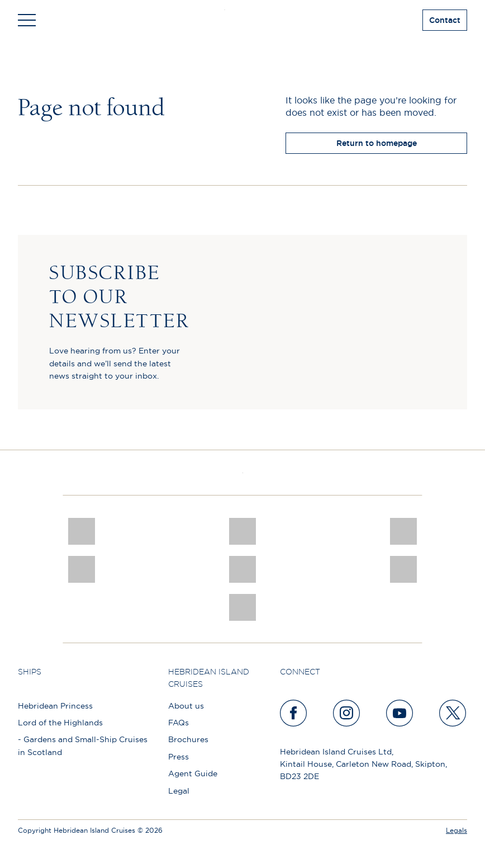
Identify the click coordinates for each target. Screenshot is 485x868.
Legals (457, 830)
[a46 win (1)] (403, 531)
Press (179, 757)
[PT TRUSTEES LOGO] (403, 569)
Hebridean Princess (55, 706)
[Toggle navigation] (27, 20)
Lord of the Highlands (60, 723)
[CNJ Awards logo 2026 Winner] (82, 531)
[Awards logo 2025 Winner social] (242, 531)
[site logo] (243, 20)
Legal (179, 791)
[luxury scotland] (242, 569)
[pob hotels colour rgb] (82, 569)
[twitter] (453, 713)
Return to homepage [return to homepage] (377, 143)
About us (186, 706)
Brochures (188, 739)
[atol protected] (242, 607)
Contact (445, 20)
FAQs (179, 723)
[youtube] (400, 713)
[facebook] (294, 713)
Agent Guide (193, 773)
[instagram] (347, 713)
